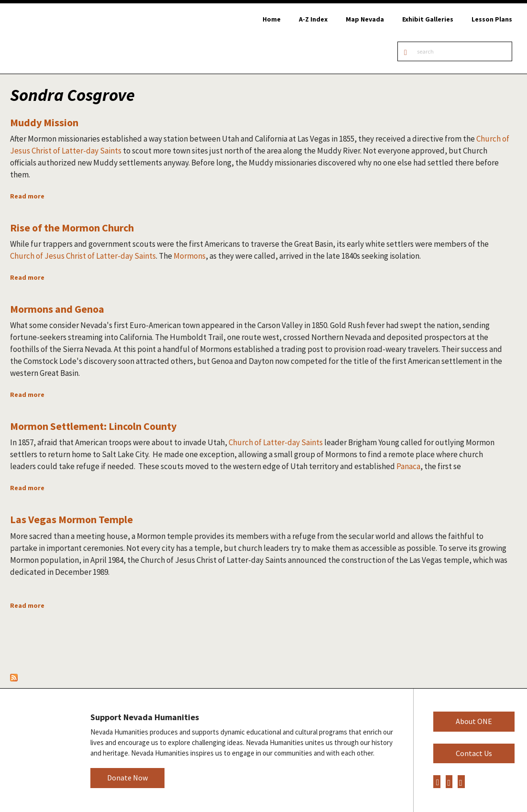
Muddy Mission (44, 122)
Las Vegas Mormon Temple (71, 519)
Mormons (190, 256)
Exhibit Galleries (428, 19)
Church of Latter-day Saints (276, 442)
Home (272, 19)
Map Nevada (365, 19)
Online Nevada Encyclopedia (59, 38)
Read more (27, 196)
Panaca (408, 466)
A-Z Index (313, 19)
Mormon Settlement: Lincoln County (93, 426)
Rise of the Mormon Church (72, 228)
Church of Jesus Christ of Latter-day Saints (83, 256)
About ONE (474, 721)
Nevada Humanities (38, 750)
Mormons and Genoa (57, 309)
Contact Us (474, 753)
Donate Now (127, 778)
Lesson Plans (492, 19)
